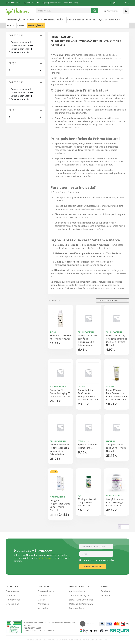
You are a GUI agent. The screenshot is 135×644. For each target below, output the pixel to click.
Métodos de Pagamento (81, 604)
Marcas (11, 25)
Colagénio (111, 441)
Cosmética (35, 20)
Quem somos (12, 591)
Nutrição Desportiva (107, 20)
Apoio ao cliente (77, 591)
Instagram (106, 595)
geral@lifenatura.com (51, 3)
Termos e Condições (79, 595)
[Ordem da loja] (113, 300)
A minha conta (13, 600)
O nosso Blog (12, 604)
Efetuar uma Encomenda (81, 600)
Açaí (80, 496)
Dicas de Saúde (45, 595)
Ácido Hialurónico (86, 332)
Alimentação (16, 20)
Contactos (68, 3)
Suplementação (55, 20)
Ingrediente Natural (21, 45)
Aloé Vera (110, 386)
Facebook (105, 591)
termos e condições (104, 560)
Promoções (36, 25)
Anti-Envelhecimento (59, 497)
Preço (25, 63)
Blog (76, 3)
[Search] (95, 11)
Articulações (84, 441)
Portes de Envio (77, 608)
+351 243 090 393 (32, 3)
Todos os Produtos (47, 591)
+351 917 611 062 (14, 3)
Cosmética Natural (20, 42)
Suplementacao (19, 52)
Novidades (43, 608)
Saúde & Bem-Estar (79, 20)
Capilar (53, 332)
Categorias (25, 36)
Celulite (81, 386)
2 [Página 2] (123, 527)
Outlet (22, 25)
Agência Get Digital (96, 640)
